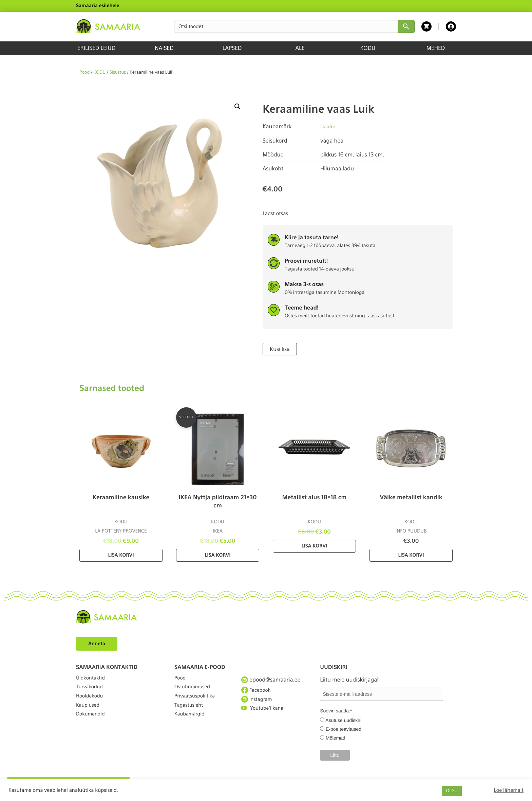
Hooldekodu (91, 703)
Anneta (98, 643)
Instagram (258, 703)
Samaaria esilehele (98, 6)
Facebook (257, 691)
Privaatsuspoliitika (197, 703)
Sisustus (118, 72)
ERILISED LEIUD (96, 48)
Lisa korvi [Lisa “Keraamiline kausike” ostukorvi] (121, 555)
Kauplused (89, 716)
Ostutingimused (195, 691)
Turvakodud (91, 691)
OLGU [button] (452, 791)
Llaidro (329, 126)
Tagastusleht (191, 716)
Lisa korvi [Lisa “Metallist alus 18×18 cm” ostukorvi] (314, 545)
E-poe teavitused (344, 728)
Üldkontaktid (92, 679)
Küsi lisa (279, 349)
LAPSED (232, 48)
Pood (84, 72)
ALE (300, 48)
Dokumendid (92, 728)
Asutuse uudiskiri (343, 720)
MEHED (436, 48)
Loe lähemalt (509, 790)
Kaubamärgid (192, 728)
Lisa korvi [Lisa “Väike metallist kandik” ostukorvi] (411, 555)
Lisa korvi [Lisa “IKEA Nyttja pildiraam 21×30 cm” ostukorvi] (217, 555)
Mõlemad (336, 737)
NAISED (164, 48)
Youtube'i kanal (265, 716)
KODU (368, 48)
